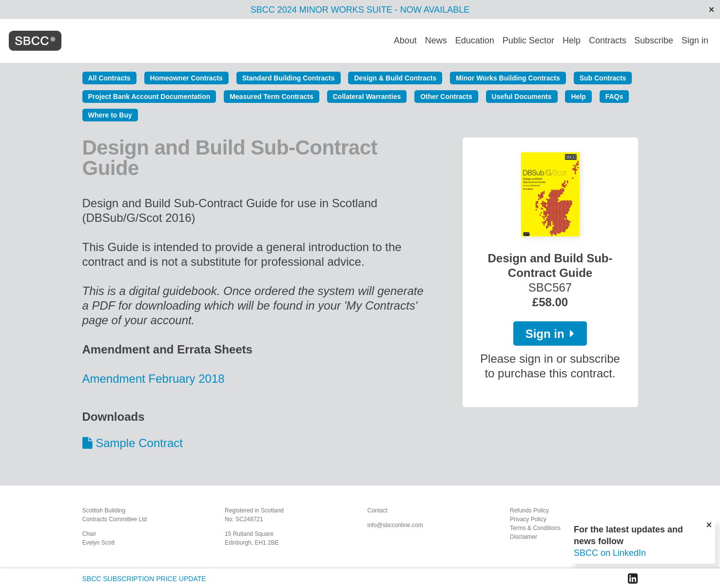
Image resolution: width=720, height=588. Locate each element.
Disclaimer (524, 537)
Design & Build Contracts (395, 78)
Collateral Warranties (367, 97)
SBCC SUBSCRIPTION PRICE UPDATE (144, 579)
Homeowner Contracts (186, 78)
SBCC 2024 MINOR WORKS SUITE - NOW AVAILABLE (360, 10)
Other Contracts (446, 97)
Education (475, 40)
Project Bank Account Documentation (149, 97)
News (436, 40)
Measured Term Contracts (272, 97)
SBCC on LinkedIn (610, 553)
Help (572, 40)
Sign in (695, 40)
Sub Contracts (603, 78)
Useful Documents (522, 97)
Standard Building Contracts (289, 78)
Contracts (608, 40)
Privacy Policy (528, 519)
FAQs (614, 97)
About (405, 40)
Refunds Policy (529, 510)
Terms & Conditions (535, 528)
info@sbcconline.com (395, 525)
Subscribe (654, 40)
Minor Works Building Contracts (508, 78)
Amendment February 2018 (155, 379)
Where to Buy (110, 115)
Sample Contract (139, 443)
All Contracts (109, 78)
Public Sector (528, 40)
